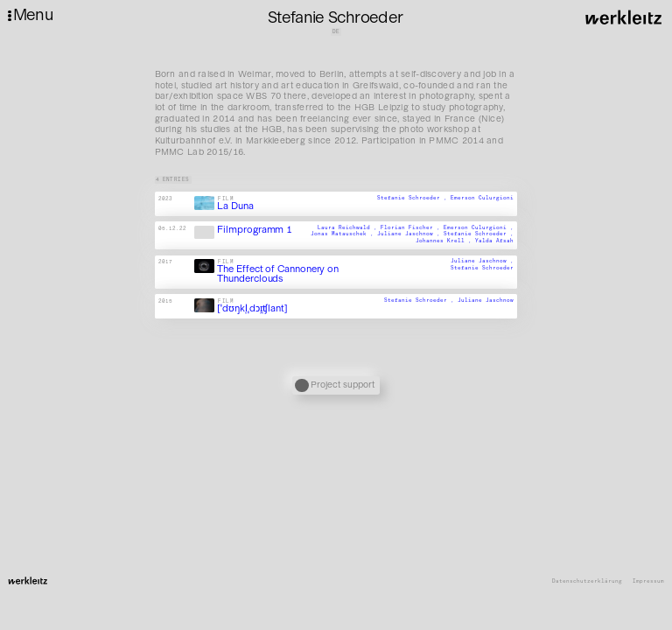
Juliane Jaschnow (486, 300)
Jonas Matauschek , (344, 234)
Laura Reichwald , (349, 227)
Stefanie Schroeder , (414, 198)
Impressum (648, 581)
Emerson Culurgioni (482, 198)
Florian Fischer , (412, 227)
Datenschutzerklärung (587, 581)
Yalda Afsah (494, 241)
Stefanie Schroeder (482, 268)
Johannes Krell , (445, 241)
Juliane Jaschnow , (410, 234)
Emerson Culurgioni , (479, 227)
